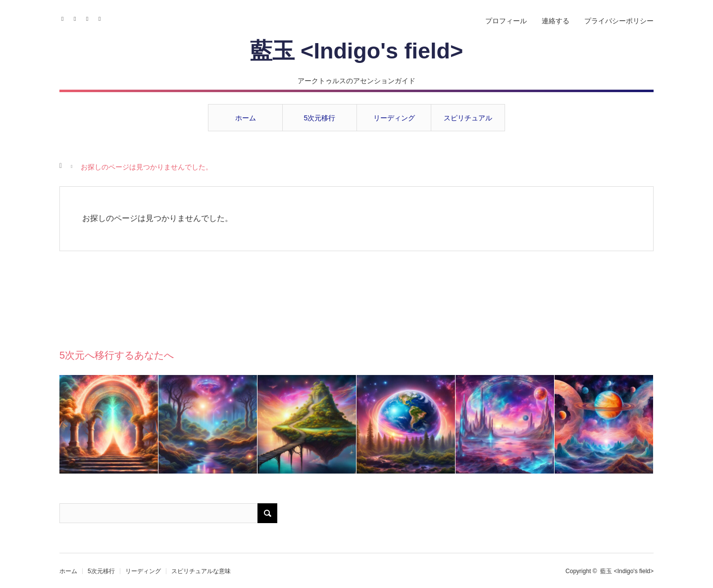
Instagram (78, 17)
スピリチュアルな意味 (468, 123)
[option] (109, 424)
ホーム (246, 118)
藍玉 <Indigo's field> (357, 51)
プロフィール (506, 21)
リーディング (394, 118)
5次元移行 (320, 118)
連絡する (556, 21)
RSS (103, 17)
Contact (90, 17)
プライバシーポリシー (619, 21)
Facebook (66, 17)
